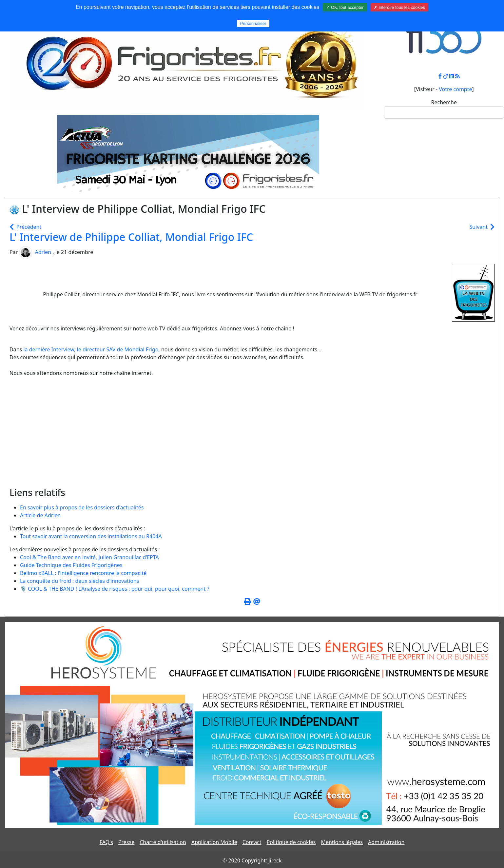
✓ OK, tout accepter (345, 7)
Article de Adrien (40, 515)
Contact (252, 842)
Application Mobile (214, 842)
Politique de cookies (291, 842)
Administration (386, 842)
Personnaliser (253, 23)
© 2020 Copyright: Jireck (252, 860)
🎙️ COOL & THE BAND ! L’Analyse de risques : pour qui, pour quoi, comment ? (115, 589)
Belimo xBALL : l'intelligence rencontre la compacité (83, 573)
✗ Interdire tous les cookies (399, 7)
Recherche (444, 102)
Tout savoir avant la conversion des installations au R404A (91, 536)
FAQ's (106, 842)
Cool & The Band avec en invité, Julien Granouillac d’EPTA (89, 557)
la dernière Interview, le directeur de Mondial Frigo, (91, 349)
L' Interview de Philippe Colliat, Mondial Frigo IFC (131, 237)
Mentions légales (342, 842)
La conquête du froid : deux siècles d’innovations (79, 581)
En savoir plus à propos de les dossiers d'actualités (82, 507)
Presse (126, 842)
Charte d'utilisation (163, 842)
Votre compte (455, 89)
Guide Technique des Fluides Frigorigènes (71, 565)
